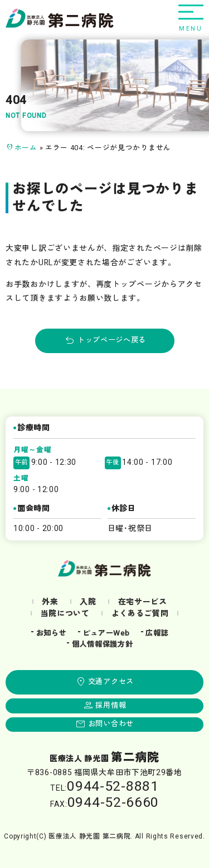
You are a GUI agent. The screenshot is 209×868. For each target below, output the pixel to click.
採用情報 (111, 706)
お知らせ (52, 633)
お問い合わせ (111, 724)
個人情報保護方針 (103, 644)
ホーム (26, 148)
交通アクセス (111, 682)
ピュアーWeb (106, 633)
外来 (50, 602)
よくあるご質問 (140, 614)
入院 (88, 602)
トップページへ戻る (112, 340)
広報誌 (157, 633)
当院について (65, 614)
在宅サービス (143, 602)
